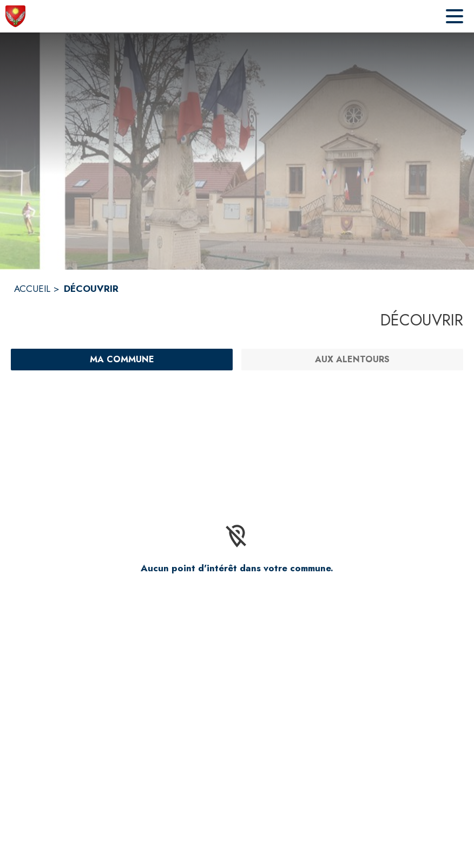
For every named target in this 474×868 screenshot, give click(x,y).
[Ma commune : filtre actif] (122, 360)
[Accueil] (15, 16)
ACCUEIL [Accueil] (32, 289)
